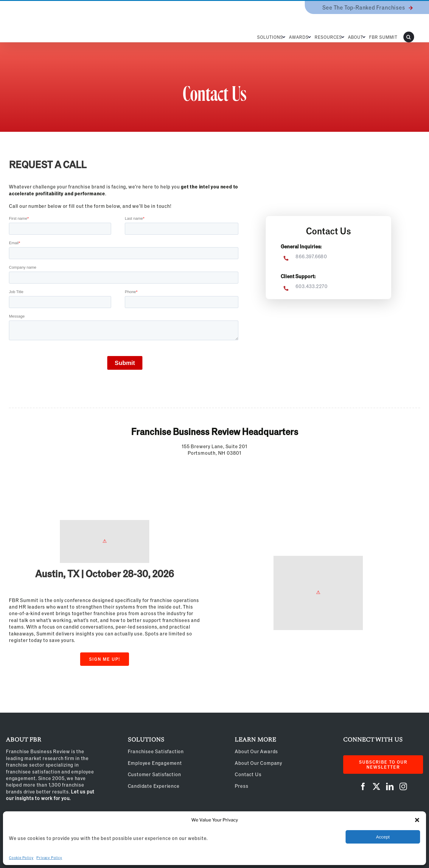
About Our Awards (256, 751)
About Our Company (258, 763)
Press (241, 786)
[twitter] (376, 786)
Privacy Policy (49, 858)
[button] (417, 820)
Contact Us (248, 774)
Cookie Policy (21, 858)
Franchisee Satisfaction (156, 751)
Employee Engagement (155, 763)
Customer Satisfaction (154, 774)
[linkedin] (390, 786)
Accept (383, 837)
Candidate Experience (154, 786)
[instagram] (403, 786)
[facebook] (363, 786)
